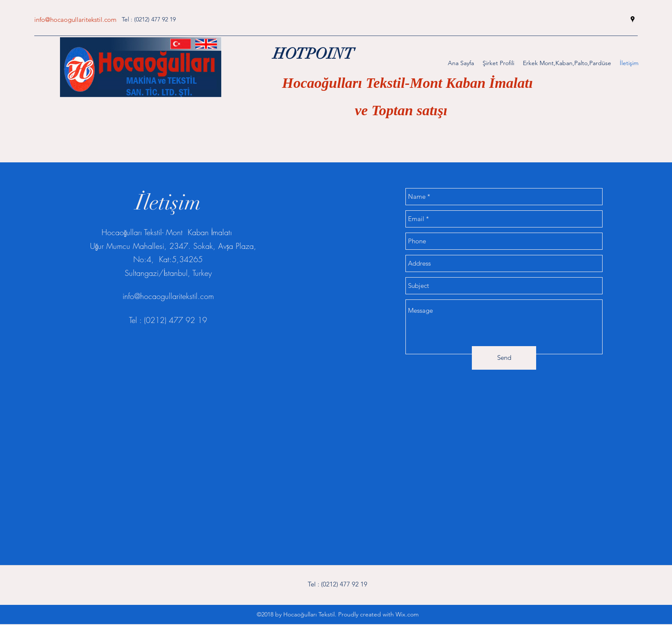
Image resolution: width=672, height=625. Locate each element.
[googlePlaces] (633, 19)
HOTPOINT (313, 54)
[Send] (504, 358)
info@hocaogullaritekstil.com (75, 19)
